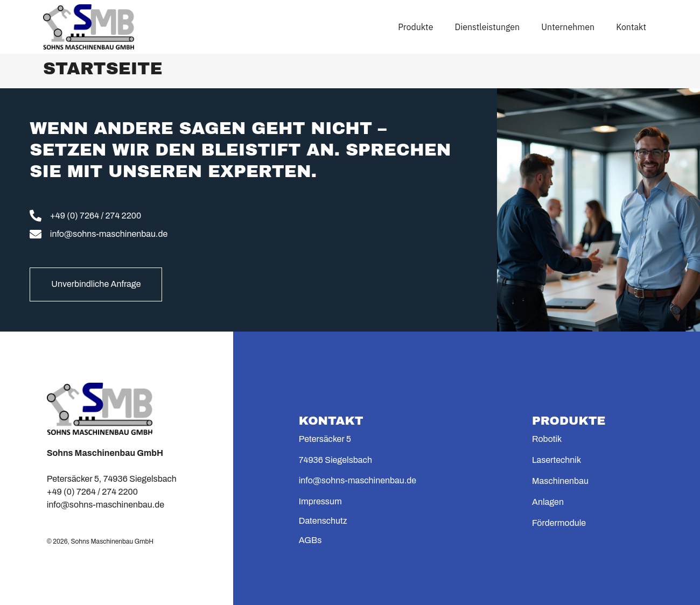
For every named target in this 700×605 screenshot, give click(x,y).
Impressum (320, 501)
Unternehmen (568, 27)
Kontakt (631, 27)
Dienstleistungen (487, 27)
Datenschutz (323, 521)
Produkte (415, 27)
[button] (24, 581)
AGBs (310, 540)
